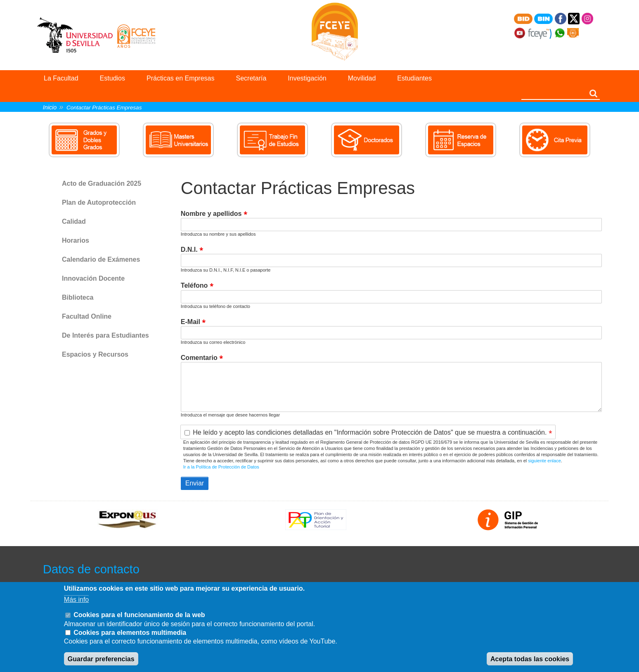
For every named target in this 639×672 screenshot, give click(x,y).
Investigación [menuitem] (307, 78)
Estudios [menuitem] (112, 78)
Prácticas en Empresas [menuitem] (181, 78)
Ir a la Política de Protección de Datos (221, 467)
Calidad (74, 221)
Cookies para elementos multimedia (130, 633)
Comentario (199, 358)
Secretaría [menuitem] (251, 78)
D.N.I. (189, 250)
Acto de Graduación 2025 (102, 183)
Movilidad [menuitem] (362, 78)
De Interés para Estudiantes (105, 335)
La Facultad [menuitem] (61, 78)
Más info (76, 600)
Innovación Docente (93, 278)
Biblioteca (78, 297)
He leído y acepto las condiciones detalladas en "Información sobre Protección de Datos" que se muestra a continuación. (370, 433)
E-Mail (191, 322)
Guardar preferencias (101, 659)
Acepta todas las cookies (530, 659)
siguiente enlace (544, 461)
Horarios (76, 240)
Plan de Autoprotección (99, 202)
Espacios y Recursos (95, 354)
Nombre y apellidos (211, 214)
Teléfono (194, 286)
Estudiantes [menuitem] (414, 78)
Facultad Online (87, 316)
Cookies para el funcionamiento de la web (139, 615)
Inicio (50, 107)
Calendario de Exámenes (101, 259)
